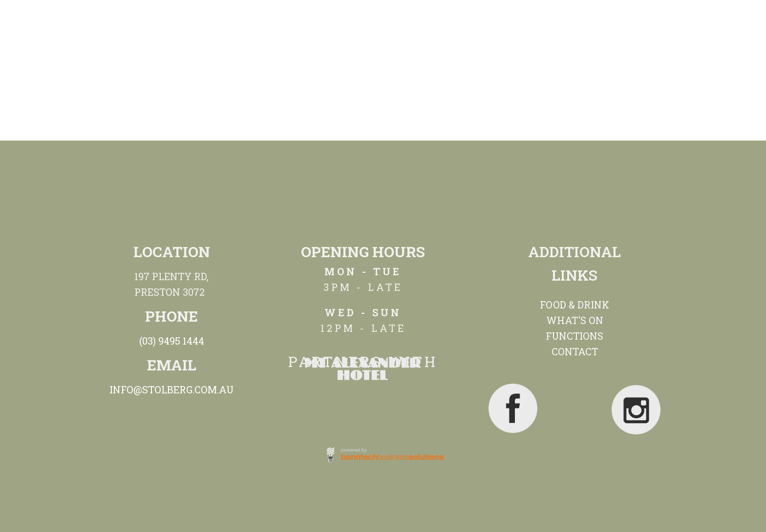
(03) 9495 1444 (172, 341)
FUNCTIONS (574, 336)
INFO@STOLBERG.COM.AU (171, 389)
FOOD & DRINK (574, 305)
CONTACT (575, 351)
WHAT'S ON (575, 320)
